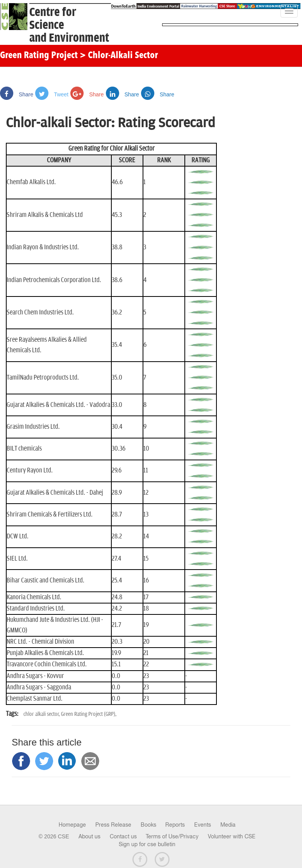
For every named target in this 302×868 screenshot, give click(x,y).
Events (203, 825)
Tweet (52, 94)
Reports (175, 825)
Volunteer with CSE (232, 836)
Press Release (113, 825)
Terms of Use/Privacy (172, 836)
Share (17, 94)
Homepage (72, 825)
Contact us (123, 836)
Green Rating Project (39, 56)
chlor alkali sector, (42, 714)
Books (148, 825)
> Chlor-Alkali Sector (119, 56)
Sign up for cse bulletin (147, 844)
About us (89, 836)
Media (228, 825)
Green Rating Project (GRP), (89, 714)
